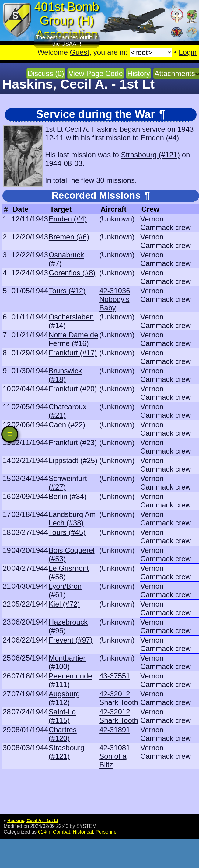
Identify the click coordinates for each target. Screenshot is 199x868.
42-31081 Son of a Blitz (115, 756)
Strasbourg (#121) (150, 155)
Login (188, 52)
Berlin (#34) (68, 496)
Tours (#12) (67, 291)
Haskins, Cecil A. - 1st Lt (33, 821)
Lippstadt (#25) (73, 460)
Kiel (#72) (64, 604)
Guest (79, 52)
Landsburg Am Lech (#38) (72, 519)
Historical (83, 832)
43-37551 (115, 676)
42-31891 (115, 730)
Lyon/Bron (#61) (65, 590)
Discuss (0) (46, 73)
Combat (61, 832)
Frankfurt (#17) (73, 353)
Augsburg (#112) (64, 698)
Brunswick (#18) (65, 375)
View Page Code (96, 73)
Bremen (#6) (69, 237)
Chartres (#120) (63, 734)
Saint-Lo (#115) (62, 716)
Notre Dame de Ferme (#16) (73, 339)
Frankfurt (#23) (73, 443)
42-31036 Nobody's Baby (115, 299)
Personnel (106, 832)
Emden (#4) (160, 138)
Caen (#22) (67, 425)
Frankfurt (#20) (73, 389)
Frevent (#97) (71, 640)
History (139, 73)
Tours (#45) (67, 532)
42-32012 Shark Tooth (119, 698)
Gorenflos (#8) (72, 273)
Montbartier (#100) (67, 662)
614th (44, 832)
